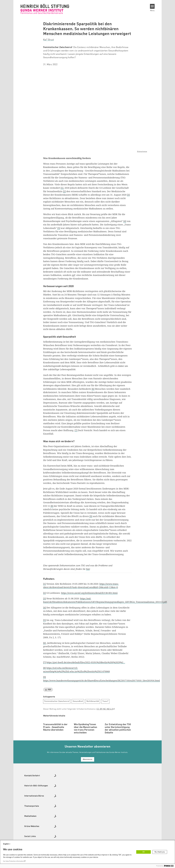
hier (88, 569)
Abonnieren (88, 775)
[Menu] (152, 6)
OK (144, 852)
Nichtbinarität (93, 701)
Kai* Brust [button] (48, 40)
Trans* (105, 701)
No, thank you (160, 852)
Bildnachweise (142, 151)
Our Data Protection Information (13, 861)
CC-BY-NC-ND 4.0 (105, 709)
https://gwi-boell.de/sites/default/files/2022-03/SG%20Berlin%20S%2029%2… (86, 662)
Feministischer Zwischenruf (57, 701)
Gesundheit (78, 701)
